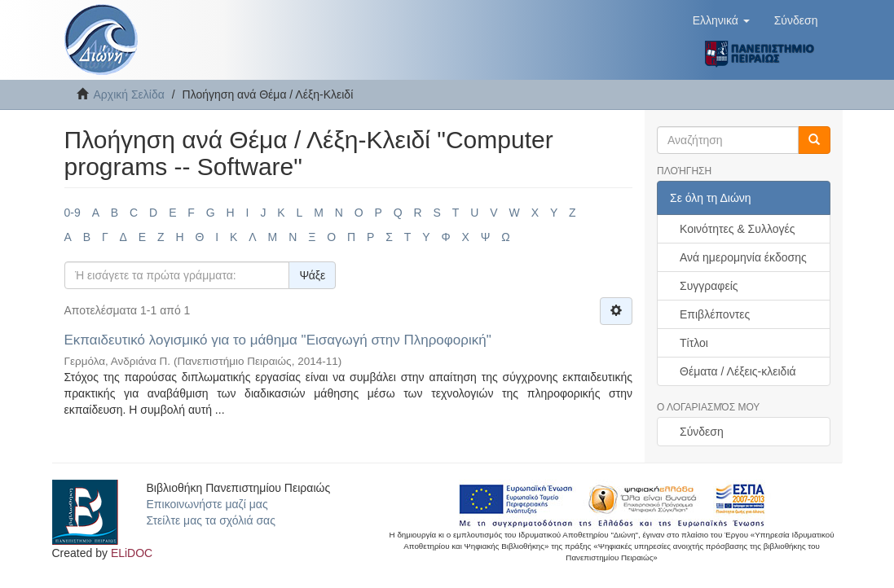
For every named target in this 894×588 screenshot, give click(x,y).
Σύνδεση (702, 432)
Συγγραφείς (709, 286)
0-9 (73, 213)
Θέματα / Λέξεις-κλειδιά (738, 371)
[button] (721, 20)
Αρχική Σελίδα (129, 94)
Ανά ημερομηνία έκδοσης (743, 257)
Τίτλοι (694, 343)
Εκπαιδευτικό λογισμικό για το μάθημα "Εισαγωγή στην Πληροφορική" (278, 340)
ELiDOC (132, 553)
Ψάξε (312, 275)
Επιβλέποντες (715, 314)
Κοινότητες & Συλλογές (737, 229)
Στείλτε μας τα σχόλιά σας (211, 520)
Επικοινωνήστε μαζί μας (207, 504)
